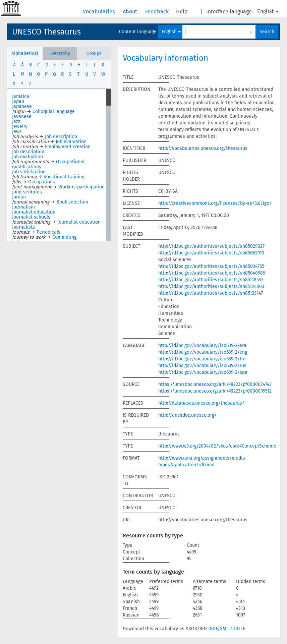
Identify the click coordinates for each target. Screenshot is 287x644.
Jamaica (21, 96)
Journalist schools (31, 217)
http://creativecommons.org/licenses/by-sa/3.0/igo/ (215, 203)
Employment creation (68, 147)
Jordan (19, 197)
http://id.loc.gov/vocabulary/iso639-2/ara (202, 345)
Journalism (23, 207)
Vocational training (64, 177)
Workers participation (81, 187)
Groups (94, 53)
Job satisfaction (29, 172)
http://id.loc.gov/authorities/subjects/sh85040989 (212, 273)
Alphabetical (25, 53)
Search (267, 32)
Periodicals (48, 232)
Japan (18, 101)
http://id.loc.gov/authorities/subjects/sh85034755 (211, 266)
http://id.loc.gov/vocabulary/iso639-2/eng (203, 352)
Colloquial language (54, 111)
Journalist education (34, 212)
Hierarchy (60, 53)
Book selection (72, 202)
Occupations (42, 182)
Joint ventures (27, 192)
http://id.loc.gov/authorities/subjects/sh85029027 (211, 246)
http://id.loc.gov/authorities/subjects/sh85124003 (211, 286)
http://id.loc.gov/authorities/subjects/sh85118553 (211, 280)
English (268, 11)
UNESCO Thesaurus (46, 32)
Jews (17, 132)
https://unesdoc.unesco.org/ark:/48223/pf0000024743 (215, 384)
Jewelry (20, 127)
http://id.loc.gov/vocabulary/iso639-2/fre (202, 359)
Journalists (23, 227)
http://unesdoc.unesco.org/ (187, 415)
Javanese (22, 116)
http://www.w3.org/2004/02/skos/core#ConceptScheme (217, 446)
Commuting (64, 237)
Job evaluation (71, 142)
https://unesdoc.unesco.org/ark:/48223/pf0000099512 (215, 391)
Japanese (22, 106)
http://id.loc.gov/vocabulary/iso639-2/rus (202, 366)
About (131, 12)
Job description (61, 137)
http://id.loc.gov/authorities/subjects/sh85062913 (211, 253)
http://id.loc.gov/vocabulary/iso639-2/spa (203, 372)
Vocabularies (99, 12)
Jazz (16, 122)
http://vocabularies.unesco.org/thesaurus (203, 148)
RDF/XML (219, 629)
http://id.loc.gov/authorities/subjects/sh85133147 (211, 293)
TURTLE (238, 629)
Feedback (158, 12)
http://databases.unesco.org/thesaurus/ (201, 403)
